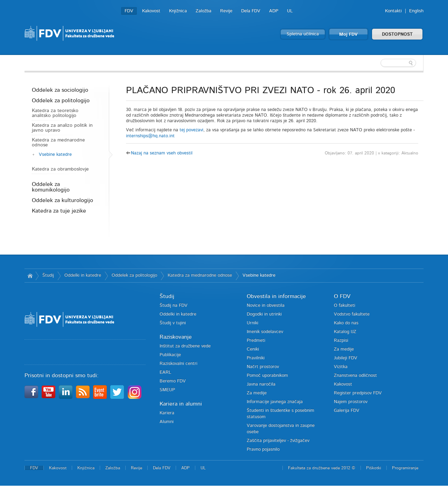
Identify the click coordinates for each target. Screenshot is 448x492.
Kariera (167, 413)
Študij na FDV (174, 306)
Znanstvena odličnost (355, 376)
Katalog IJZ (345, 332)
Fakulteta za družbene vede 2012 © (322, 468)
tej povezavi (191, 130)
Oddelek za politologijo (61, 101)
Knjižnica (178, 11)
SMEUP (167, 390)
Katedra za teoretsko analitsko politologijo (55, 113)
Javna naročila (261, 384)
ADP (274, 11)
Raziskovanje (176, 337)
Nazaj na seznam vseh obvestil (162, 153)
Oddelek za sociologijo (60, 90)
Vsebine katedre (55, 155)
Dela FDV (251, 11)
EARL (165, 372)
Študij (48, 275)
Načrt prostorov (263, 367)
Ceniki (253, 349)
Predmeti (256, 341)
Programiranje (405, 468)
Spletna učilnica (303, 34)
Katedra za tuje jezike (59, 211)
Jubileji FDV (346, 358)
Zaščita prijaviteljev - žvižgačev (278, 441)
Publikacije (170, 355)
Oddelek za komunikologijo (51, 187)
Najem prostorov (351, 402)
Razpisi (341, 341)
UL (290, 11)
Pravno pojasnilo (263, 449)
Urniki (253, 323)
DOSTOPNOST (397, 34)
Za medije (257, 393)
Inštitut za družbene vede (185, 346)
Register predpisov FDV (358, 393)
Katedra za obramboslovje (60, 169)
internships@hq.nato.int (150, 136)
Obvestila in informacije (276, 296)
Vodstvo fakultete (352, 314)
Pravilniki (256, 358)
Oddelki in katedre (83, 275)
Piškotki (374, 468)
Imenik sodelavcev (265, 332)
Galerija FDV (347, 411)
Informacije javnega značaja (275, 402)
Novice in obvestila (266, 306)
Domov (30, 276)
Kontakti (393, 11)
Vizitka (341, 367)
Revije (226, 11)
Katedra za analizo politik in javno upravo (62, 128)
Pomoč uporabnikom (267, 376)
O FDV (342, 296)
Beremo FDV (173, 381)
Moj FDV (348, 34)
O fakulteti (345, 306)
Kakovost (151, 11)
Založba (204, 11)
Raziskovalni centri (178, 364)
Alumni (167, 422)
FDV (129, 11)
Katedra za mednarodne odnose (58, 143)
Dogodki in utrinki (264, 314)
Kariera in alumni (181, 404)
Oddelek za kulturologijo (62, 200)
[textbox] (378, 63)
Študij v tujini (173, 323)
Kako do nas (346, 323)
